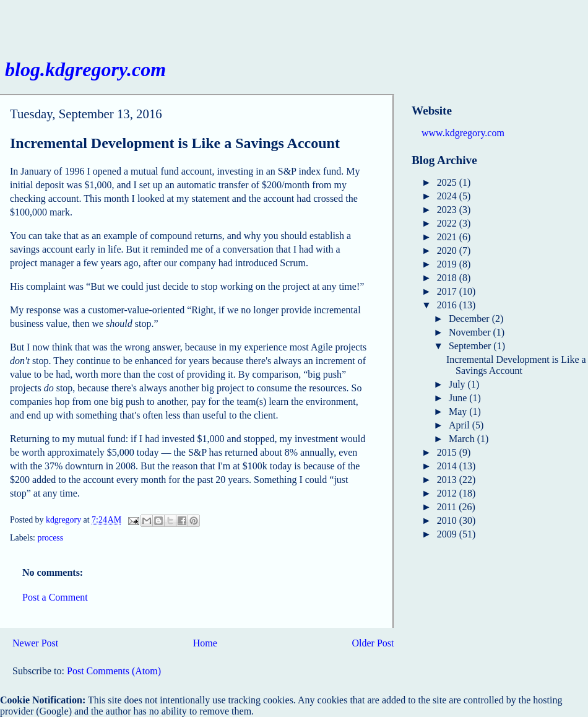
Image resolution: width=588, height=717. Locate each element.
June (459, 398)
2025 (448, 182)
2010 (448, 520)
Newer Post (35, 643)
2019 (448, 264)
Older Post (373, 643)
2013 (448, 480)
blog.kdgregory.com (85, 69)
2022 (448, 223)
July (458, 384)
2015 (448, 452)
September (471, 346)
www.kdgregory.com (463, 133)
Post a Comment (55, 597)
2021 (448, 237)
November (471, 332)
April (460, 425)
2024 (448, 196)
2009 (448, 534)
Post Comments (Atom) (114, 671)
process (50, 538)
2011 (448, 507)
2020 (448, 250)
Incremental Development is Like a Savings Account (516, 365)
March (463, 439)
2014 (448, 466)
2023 (448, 210)
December (470, 319)
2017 (448, 291)
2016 (448, 305)
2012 (448, 493)
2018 (448, 278)
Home (205, 643)
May (459, 411)
